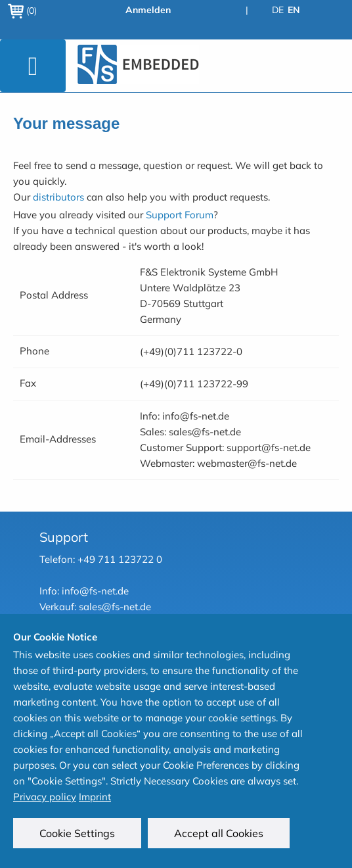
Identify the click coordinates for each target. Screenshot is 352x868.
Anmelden (148, 10)
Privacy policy (45, 797)
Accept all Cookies (219, 833)
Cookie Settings (77, 833)
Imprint (95, 797)
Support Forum (180, 215)
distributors (58, 197)
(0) (22, 11)
